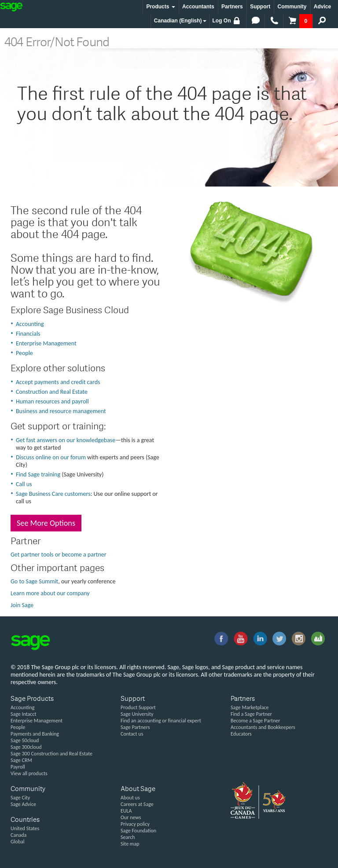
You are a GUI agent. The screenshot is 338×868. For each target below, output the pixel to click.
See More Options (46, 523)
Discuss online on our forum (51, 457)
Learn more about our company (50, 593)
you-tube (241, 639)
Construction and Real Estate (52, 392)
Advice (322, 7)
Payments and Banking (35, 734)
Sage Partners (135, 727)
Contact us (132, 734)
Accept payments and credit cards (58, 382)
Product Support (138, 707)
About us (130, 798)
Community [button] (28, 789)
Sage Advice (23, 804)
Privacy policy (135, 824)
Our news (131, 817)
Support (260, 7)
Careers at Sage (137, 804)
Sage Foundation (138, 831)
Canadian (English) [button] (180, 21)
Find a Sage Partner (251, 714)
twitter (279, 639)
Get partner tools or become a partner (59, 555)
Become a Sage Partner (255, 721)
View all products (29, 773)
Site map (130, 844)
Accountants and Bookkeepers (263, 727)
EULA (126, 811)
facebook (221, 639)
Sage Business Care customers (53, 494)
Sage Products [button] (32, 699)
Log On (227, 21)
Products (160, 7)
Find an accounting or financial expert (161, 721)
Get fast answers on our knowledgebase (66, 440)
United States (25, 828)
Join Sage (22, 605)
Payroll (18, 767)
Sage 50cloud (25, 740)
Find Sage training (38, 474)
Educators (241, 734)
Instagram (299, 639)
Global (17, 842)
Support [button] (133, 699)
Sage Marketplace (250, 707)
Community (292, 7)
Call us (24, 484)
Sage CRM (21, 760)
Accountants (198, 7)
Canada (18, 835)
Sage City (318, 639)
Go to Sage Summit (34, 581)
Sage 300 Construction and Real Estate (51, 754)
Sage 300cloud (26, 747)
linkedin (260, 639)
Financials (28, 334)
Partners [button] (243, 699)
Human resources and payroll (52, 401)
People (24, 353)
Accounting (30, 324)
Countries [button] (25, 820)
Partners (232, 7)
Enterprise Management (46, 343)
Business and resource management (61, 411)
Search (128, 837)
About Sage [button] (138, 789)
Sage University (137, 714)
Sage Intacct (24, 714)
